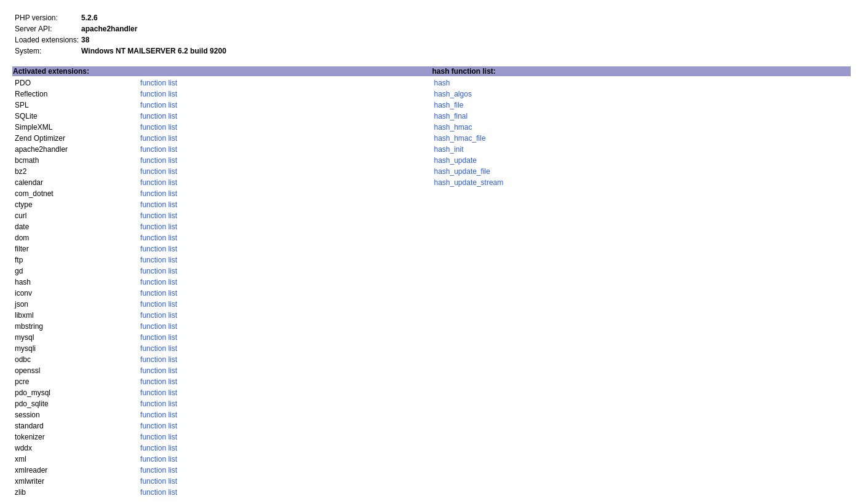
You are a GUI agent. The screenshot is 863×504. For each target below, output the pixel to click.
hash (442, 83)
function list (159, 83)
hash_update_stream (469, 183)
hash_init (449, 149)
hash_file (449, 105)
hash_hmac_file (460, 138)
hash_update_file (462, 171)
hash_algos (453, 94)
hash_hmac (453, 127)
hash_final (451, 116)
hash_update (455, 160)
